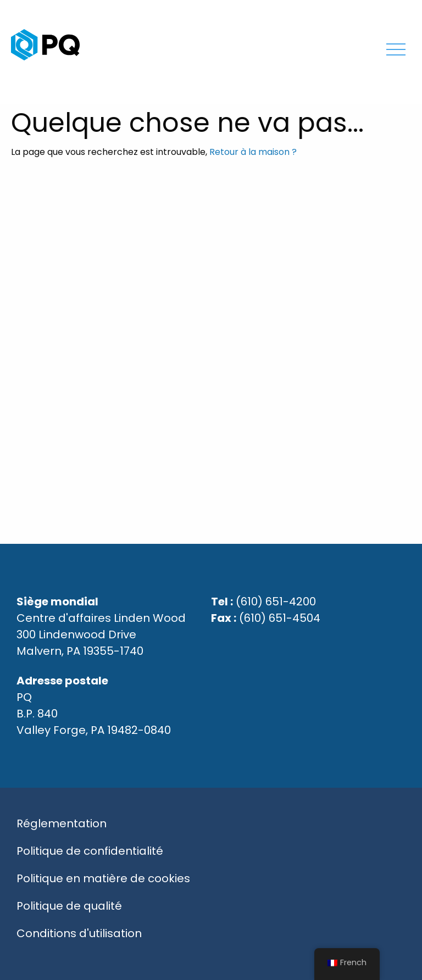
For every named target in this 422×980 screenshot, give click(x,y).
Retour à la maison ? (253, 152)
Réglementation (62, 823)
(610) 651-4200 (276, 602)
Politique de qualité (69, 906)
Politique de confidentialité (90, 851)
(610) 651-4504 (280, 618)
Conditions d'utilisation (79, 933)
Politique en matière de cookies (103, 878)
